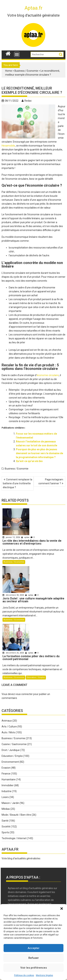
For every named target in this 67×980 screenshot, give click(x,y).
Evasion (6, 768)
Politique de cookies (24, 975)
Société (6, 827)
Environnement (10, 762)
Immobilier (8, 785)
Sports (5, 832)
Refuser (34, 958)
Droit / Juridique (11, 750)
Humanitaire (9, 779)
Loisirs (5, 797)
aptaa (26, 537)
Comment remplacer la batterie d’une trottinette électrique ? (18, 483)
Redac (27, 101)
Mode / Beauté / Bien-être (16, 815)
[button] (62, 909)
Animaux (7, 721)
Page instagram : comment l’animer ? (51, 481)
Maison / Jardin (10, 803)
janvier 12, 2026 (12, 537)
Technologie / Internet (14, 838)
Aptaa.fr (33, 8)
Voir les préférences (34, 968)
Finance (6, 774)
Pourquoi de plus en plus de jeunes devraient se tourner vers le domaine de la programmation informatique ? (39, 453)
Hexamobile (8, 146)
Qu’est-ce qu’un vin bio (29, 461)
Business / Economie (26, 71)
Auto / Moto (8, 732)
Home (9, 71)
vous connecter (24, 694)
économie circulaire (48, 375)
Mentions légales (44, 975)
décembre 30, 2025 (13, 595)
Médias (6, 809)
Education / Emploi (36, 677)
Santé (5, 821)
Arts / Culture (9, 727)
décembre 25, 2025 (13, 653)
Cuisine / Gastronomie (14, 744)
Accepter (34, 948)
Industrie (7, 791)
